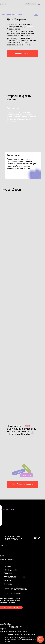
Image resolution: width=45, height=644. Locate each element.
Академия (8, 573)
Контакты (8, 584)
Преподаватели (11, 570)
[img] (23, 73)
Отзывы (8, 580)
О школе (8, 566)
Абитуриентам (10, 576)
